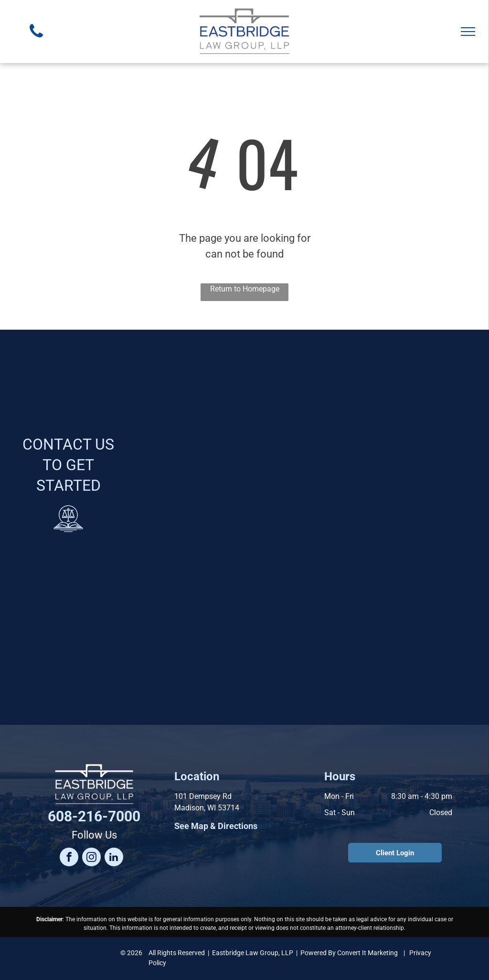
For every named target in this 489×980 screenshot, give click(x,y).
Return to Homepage (245, 289)
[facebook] (69, 858)
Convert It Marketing (367, 953)
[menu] (468, 32)
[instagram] (91, 858)
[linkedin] (114, 858)
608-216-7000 (94, 816)
